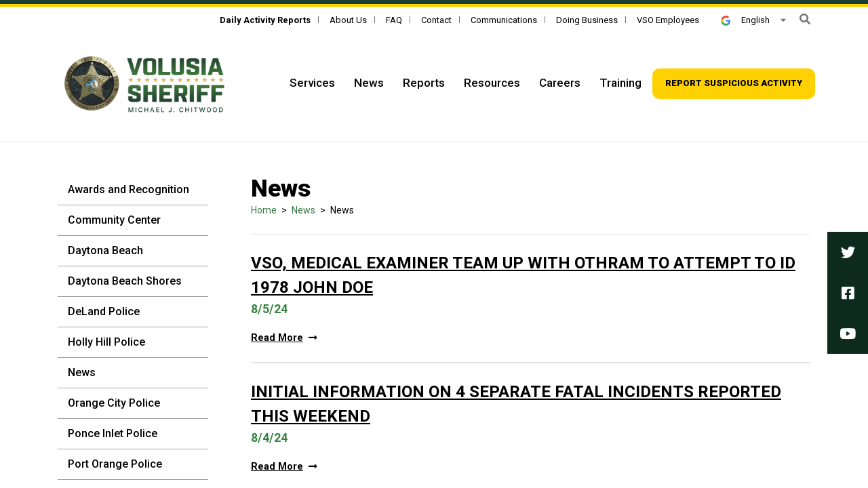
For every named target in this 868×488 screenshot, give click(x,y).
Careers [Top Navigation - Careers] (560, 83)
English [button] (745, 20)
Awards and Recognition (129, 189)
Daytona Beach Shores (125, 281)
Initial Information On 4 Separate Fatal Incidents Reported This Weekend (516, 404)
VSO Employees (668, 20)
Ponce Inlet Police (113, 433)
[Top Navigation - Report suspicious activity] (734, 84)
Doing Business (587, 20)
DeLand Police (104, 311)
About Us (348, 20)
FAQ (394, 20)
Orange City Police (114, 403)
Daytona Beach (105, 250)
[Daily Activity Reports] (265, 20)
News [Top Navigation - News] (369, 83)
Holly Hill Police (106, 342)
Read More (284, 338)
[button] (805, 19)
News (82, 372)
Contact (436, 20)
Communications (504, 20)
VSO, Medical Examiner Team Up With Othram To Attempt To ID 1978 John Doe (523, 275)
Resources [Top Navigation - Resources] (492, 83)
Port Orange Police (115, 464)
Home (264, 210)
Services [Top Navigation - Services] (312, 83)
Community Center (114, 220)
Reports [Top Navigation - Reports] (424, 83)
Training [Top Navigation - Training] (620, 83)
